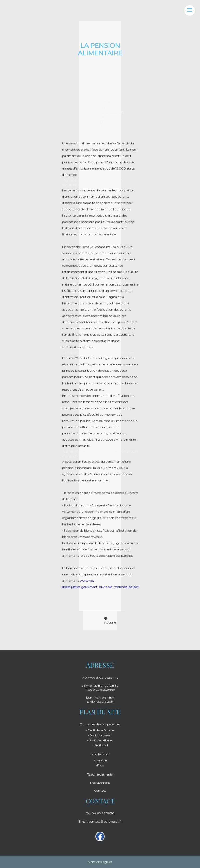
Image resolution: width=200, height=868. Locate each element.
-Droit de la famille (100, 730)
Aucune (110, 621)
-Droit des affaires (100, 740)
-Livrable (100, 760)
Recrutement (100, 782)
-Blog (100, 765)
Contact (100, 791)
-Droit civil (100, 745)
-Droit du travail (100, 735)
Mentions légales (100, 862)
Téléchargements (100, 774)
